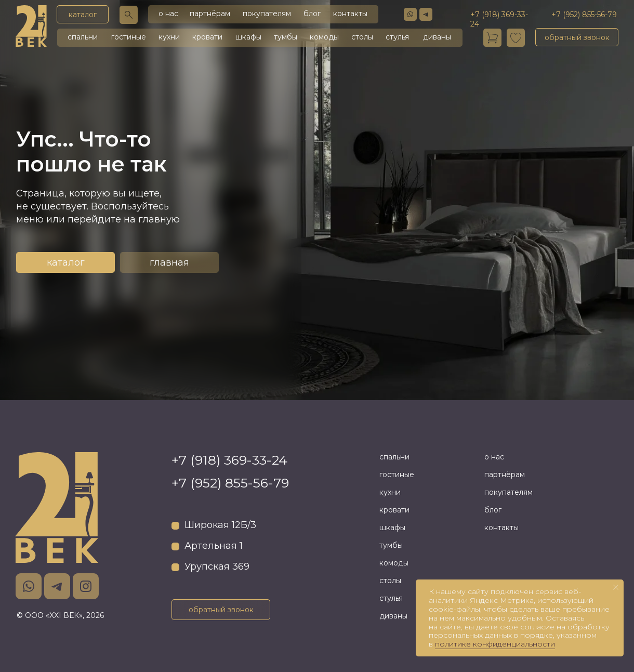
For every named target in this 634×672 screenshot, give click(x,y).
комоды (324, 37)
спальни (83, 37)
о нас (168, 14)
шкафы (248, 37)
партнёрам (210, 14)
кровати (207, 37)
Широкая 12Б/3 (220, 525)
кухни (169, 37)
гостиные (129, 37)
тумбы (286, 37)
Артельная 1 (214, 546)
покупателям (267, 14)
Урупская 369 (217, 566)
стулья (397, 37)
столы (362, 37)
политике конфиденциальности (495, 644)
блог (312, 14)
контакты (350, 14)
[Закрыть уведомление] (616, 587)
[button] (577, 37)
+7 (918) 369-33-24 (229, 460)
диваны (437, 37)
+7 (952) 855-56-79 (230, 483)
